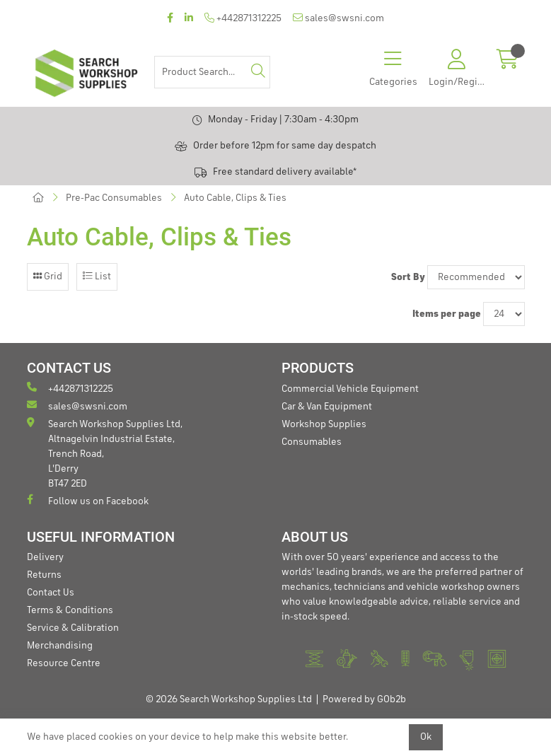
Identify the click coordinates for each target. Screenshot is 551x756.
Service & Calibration (73, 628)
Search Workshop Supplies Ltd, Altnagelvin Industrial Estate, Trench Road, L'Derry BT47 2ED (105, 453)
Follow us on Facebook (88, 500)
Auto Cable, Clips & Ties (235, 198)
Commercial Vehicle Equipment (350, 389)
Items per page (447, 314)
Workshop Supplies (324, 424)
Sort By (408, 277)
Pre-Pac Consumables (114, 198)
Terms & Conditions (70, 610)
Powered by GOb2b (364, 699)
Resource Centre (64, 663)
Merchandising (60, 646)
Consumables (312, 442)
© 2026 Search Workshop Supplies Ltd (229, 699)
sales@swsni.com (338, 18)
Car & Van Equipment (327, 407)
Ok (426, 737)
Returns (44, 575)
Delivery (45, 557)
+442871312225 (243, 18)
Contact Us (51, 593)
